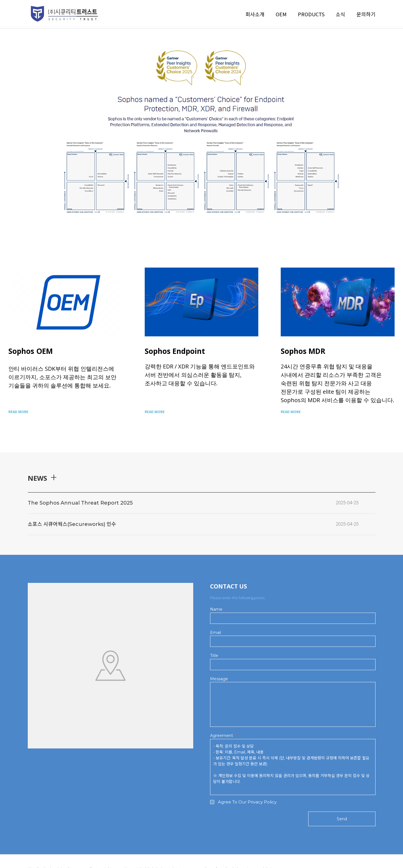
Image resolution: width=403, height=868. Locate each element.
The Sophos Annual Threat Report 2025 (80, 503)
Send (342, 819)
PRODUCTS (311, 14)
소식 (340, 14)
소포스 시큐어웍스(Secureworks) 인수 (72, 524)
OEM (281, 14)
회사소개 (255, 14)
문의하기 (366, 14)
